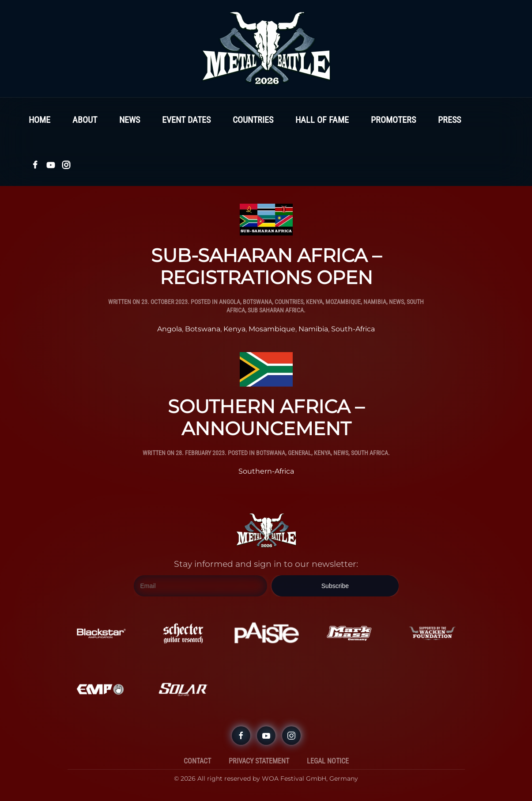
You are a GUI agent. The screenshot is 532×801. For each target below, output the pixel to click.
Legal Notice (328, 761)
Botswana (257, 302)
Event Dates (186, 120)
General (300, 453)
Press (449, 120)
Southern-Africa (266, 471)
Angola (230, 302)
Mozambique (343, 302)
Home (40, 120)
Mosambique (272, 329)
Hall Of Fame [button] (322, 120)
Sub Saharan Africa (276, 310)
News (130, 120)
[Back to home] (266, 49)
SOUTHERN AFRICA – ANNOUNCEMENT (266, 418)
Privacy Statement (259, 761)
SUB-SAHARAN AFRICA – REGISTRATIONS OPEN (266, 266)
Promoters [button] (393, 120)
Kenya (314, 302)
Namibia (375, 302)
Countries (253, 120)
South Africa (370, 453)
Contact (197, 761)
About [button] (85, 120)
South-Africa (353, 329)
